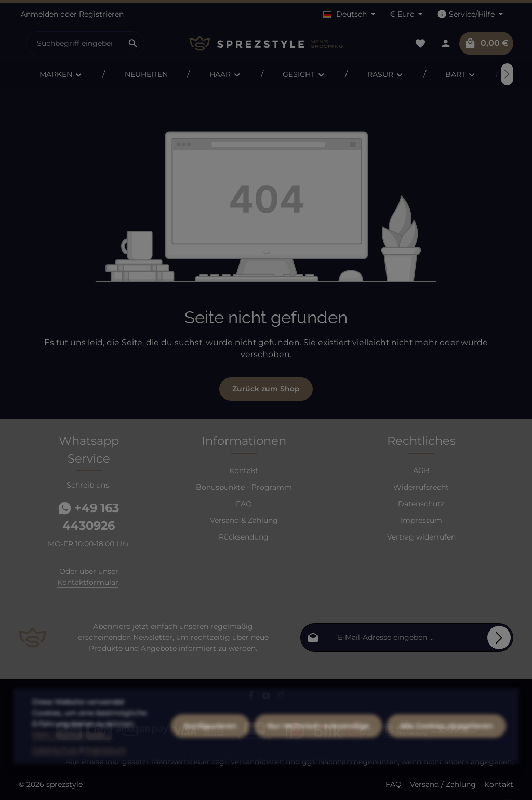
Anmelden (39, 14)
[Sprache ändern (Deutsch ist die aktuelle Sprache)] (349, 14)
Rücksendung (244, 537)
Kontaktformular (88, 582)
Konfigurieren (210, 742)
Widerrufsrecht (421, 487)
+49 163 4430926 (89, 517)
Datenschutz (421, 504)
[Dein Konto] (445, 43)
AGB (421, 470)
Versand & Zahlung (244, 520)
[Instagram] (281, 697)
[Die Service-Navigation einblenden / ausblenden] (470, 14)
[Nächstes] (507, 74)
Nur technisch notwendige (318, 742)
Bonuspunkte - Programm (244, 487)
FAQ (244, 504)
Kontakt (244, 470)
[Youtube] (267, 697)
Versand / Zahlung (443, 784)
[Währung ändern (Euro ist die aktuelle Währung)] (406, 14)
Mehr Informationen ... (72, 751)
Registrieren (101, 14)
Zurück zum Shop (266, 389)
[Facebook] (252, 697)
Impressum (421, 520)
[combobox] (74, 43)
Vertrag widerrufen (421, 537)
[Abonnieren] (499, 638)
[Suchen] (133, 43)
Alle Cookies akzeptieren (446, 742)
